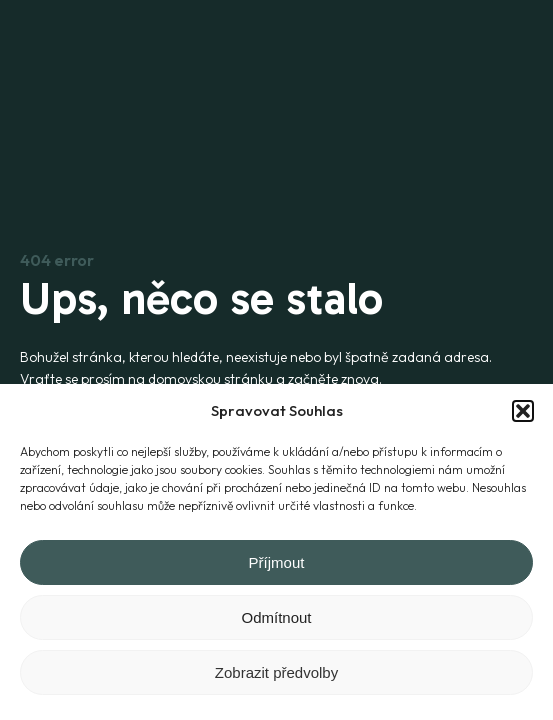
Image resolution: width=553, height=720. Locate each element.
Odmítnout (276, 617)
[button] (523, 411)
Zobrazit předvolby (276, 672)
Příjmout (277, 562)
